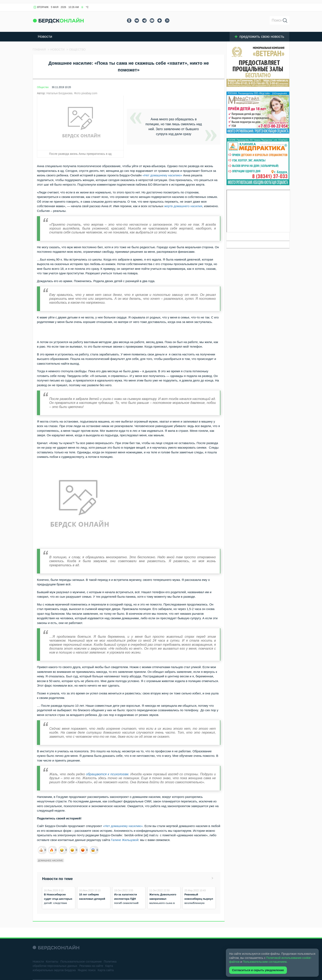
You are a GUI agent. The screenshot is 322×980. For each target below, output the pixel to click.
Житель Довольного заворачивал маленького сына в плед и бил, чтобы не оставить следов (163, 903)
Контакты (52, 962)
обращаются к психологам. (108, 774)
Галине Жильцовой (124, 840)
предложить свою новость (259, 37)
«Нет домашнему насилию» (162, 175)
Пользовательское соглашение (81, 962)
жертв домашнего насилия (183, 206)
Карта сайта (106, 970)
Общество (43, 87)
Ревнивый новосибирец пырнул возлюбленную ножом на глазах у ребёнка (199, 903)
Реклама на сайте (91, 966)
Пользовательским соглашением (265, 962)
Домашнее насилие (51, 861)
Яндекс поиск (87, 970)
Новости (45, 37)
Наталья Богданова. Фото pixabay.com (72, 93)
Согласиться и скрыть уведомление (258, 970)
